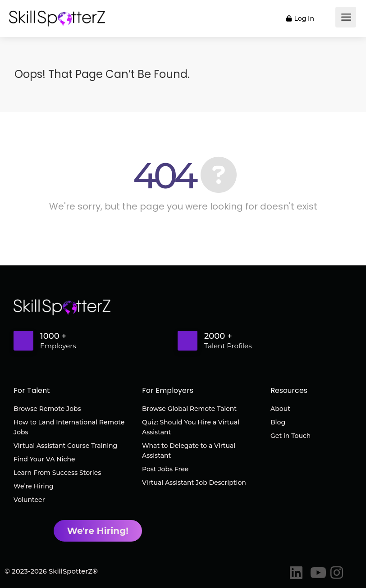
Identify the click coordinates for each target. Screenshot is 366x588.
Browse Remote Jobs (47, 409)
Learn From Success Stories (57, 473)
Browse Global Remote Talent (189, 409)
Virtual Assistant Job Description (194, 483)
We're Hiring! (98, 530)
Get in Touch (291, 436)
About (280, 409)
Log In (300, 18)
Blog (278, 422)
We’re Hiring (34, 486)
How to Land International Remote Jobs (69, 427)
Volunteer (29, 500)
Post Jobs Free (165, 469)
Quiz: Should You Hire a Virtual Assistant (191, 427)
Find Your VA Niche (44, 459)
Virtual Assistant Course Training (65, 446)
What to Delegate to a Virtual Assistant (189, 451)
